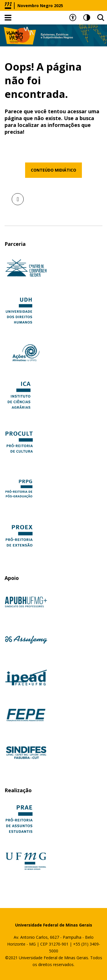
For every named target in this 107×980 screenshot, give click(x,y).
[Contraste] (87, 18)
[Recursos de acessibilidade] (73, 18)
